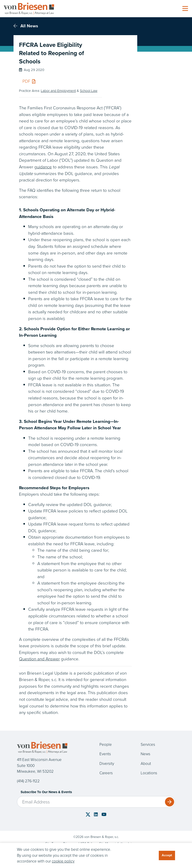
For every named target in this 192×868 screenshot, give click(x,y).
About (146, 764)
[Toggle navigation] (185, 9)
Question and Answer (39, 659)
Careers (106, 773)
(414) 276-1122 (28, 781)
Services (148, 745)
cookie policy (63, 861)
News (145, 754)
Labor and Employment (58, 91)
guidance (43, 167)
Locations (149, 773)
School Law (89, 91)
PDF (29, 81)
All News (26, 26)
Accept (167, 855)
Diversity (107, 764)
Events (105, 754)
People (106, 745)
